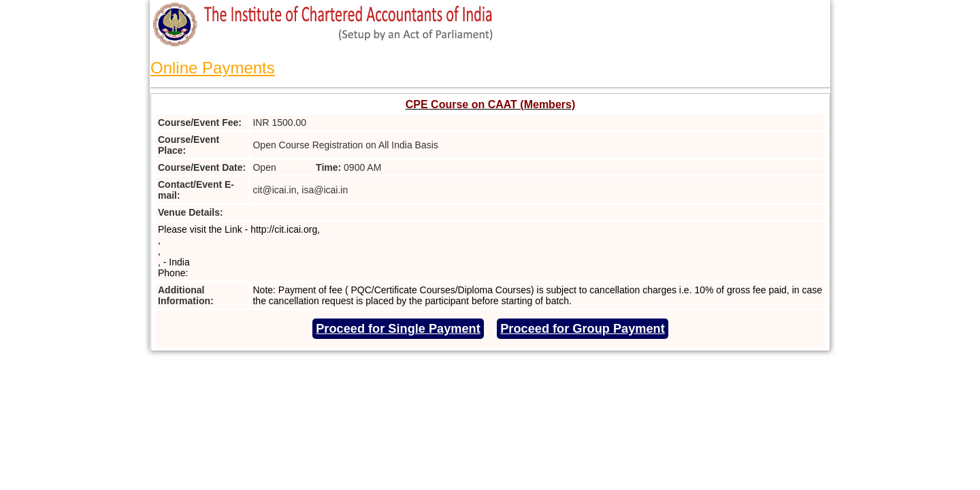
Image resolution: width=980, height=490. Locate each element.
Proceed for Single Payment (398, 329)
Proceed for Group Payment (583, 329)
